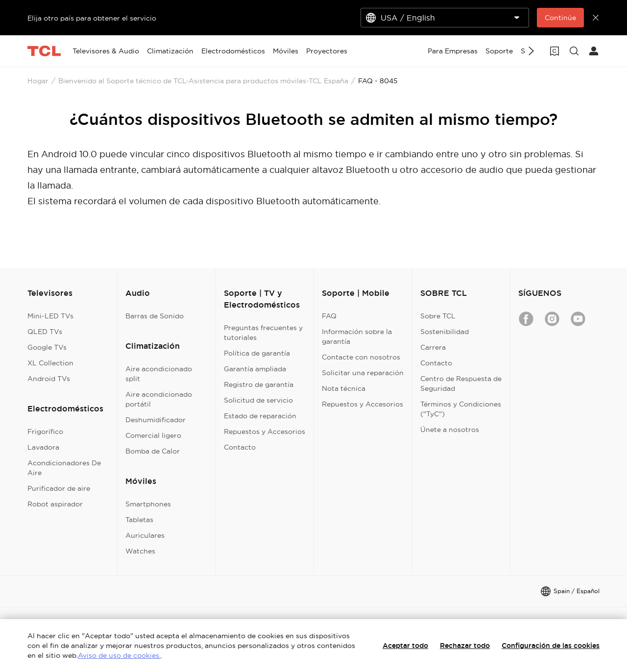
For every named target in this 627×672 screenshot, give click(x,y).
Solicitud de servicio (258, 400)
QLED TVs (45, 332)
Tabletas (139, 520)
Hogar (38, 81)
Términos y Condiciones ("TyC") (461, 409)
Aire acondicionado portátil (159, 399)
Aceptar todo (405, 646)
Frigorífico (45, 432)
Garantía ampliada (255, 369)
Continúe (560, 18)
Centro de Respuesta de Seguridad (461, 384)
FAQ (329, 316)
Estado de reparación (260, 416)
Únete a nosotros (450, 430)
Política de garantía (257, 353)
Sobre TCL (438, 316)
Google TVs (47, 347)
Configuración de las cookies (551, 646)
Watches (140, 551)
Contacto (240, 447)
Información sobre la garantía (357, 336)
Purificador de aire (59, 488)
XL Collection (50, 363)
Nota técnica (344, 388)
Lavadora (43, 447)
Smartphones (148, 504)
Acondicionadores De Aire (64, 468)
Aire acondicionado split (159, 374)
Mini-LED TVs (50, 316)
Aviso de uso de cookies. (119, 655)
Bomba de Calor (153, 451)
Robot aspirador (55, 504)
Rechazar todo (465, 646)
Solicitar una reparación (363, 373)
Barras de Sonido (155, 316)
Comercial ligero (153, 435)
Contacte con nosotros (361, 357)
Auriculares (145, 535)
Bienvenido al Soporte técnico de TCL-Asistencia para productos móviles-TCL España (203, 81)
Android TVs (49, 379)
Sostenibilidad (445, 332)
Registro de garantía (259, 384)
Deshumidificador (156, 420)
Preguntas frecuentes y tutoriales (263, 333)
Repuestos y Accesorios (265, 432)
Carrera (433, 347)
